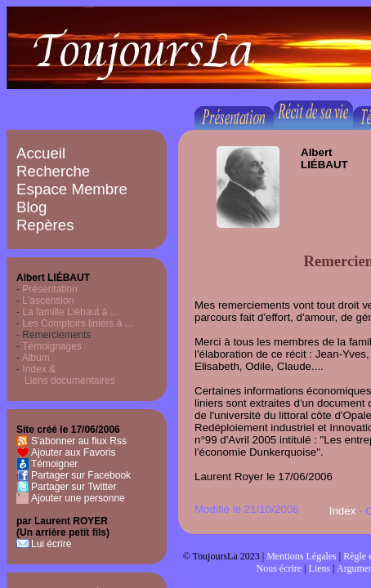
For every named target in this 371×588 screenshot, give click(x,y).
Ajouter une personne (78, 498)
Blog (31, 207)
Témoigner (54, 464)
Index (343, 511)
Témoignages (52, 346)
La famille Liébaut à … (71, 312)
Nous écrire (279, 568)
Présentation (49, 289)
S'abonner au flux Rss (79, 441)
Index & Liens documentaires (66, 375)
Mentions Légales (302, 556)
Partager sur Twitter (74, 487)
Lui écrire (51, 544)
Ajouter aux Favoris (73, 452)
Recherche (53, 171)
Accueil (41, 153)
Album (36, 358)
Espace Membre (72, 189)
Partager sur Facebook (81, 475)
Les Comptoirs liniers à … (78, 323)
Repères (45, 225)
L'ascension (48, 301)
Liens (320, 568)
